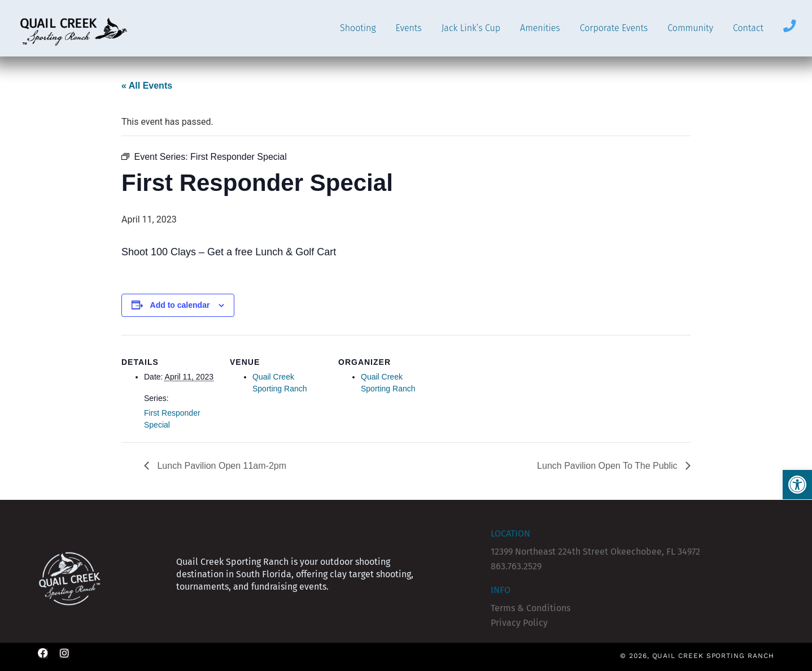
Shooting (358, 28)
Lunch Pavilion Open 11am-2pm (221, 466)
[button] (797, 485)
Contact (748, 28)
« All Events (147, 86)
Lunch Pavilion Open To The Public (608, 466)
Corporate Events (614, 28)
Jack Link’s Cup (471, 28)
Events (409, 28)
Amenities (540, 28)
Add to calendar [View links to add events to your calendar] (180, 305)
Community (690, 28)
